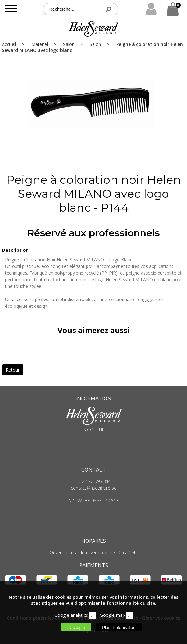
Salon (69, 44)
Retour (13, 370)
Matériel (40, 44)
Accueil (9, 44)
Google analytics (71, 615)
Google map (112, 615)
